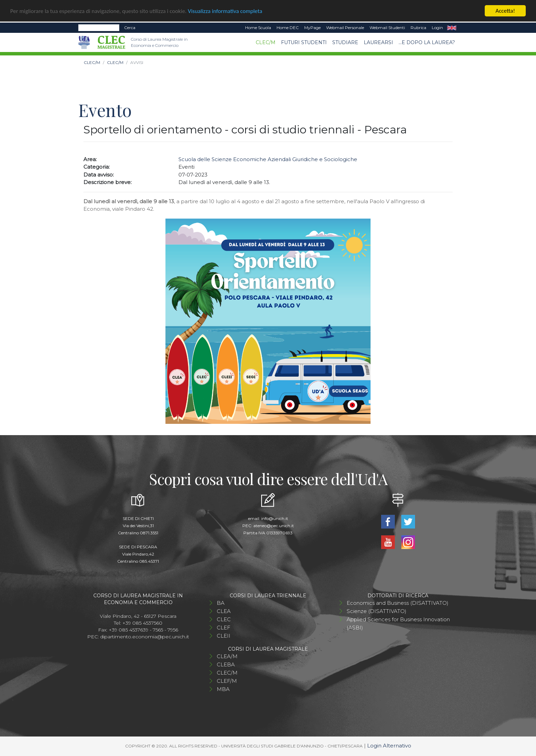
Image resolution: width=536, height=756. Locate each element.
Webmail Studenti (387, 28)
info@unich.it (275, 518)
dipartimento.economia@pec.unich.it (145, 637)
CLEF (224, 628)
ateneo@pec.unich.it (274, 526)
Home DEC (288, 28)
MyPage (312, 28)
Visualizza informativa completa (225, 11)
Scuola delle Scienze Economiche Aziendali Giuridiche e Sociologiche (268, 159)
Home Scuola (258, 28)
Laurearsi (378, 42)
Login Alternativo (389, 746)
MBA (223, 689)
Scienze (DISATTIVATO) (377, 611)
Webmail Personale (345, 28)
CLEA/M (227, 656)
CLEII (224, 636)
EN (452, 28)
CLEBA (226, 664)
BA (221, 603)
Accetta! (505, 11)
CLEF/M (227, 681)
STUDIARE (345, 42)
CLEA (224, 611)
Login (437, 28)
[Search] (99, 28)
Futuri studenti (304, 42)
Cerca (130, 28)
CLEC (224, 619)
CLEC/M (266, 42)
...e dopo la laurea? (427, 42)
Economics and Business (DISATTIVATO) (398, 603)
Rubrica (418, 28)
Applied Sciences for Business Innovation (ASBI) (398, 623)
